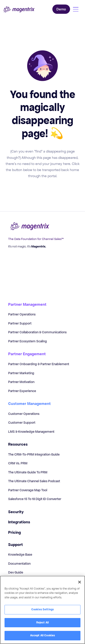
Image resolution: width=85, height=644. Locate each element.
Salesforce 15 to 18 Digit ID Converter (35, 499)
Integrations (19, 522)
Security (16, 512)
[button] (76, 9)
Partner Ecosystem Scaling (28, 341)
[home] (19, 9)
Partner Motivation (21, 382)
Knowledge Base (20, 555)
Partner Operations (22, 314)
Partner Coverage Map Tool (28, 490)
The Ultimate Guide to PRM (28, 472)
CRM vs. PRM (18, 463)
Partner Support (20, 323)
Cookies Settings (42, 609)
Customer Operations (24, 414)
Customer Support (22, 423)
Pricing (15, 532)
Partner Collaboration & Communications (37, 332)
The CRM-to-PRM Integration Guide (34, 454)
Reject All (42, 623)
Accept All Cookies (42, 635)
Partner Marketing (21, 373)
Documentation (19, 564)
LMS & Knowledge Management (31, 432)
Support (16, 545)
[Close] (80, 582)
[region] (42, 610)
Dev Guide (16, 572)
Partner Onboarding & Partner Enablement (39, 364)
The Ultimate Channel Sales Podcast (34, 481)
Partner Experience (22, 391)
